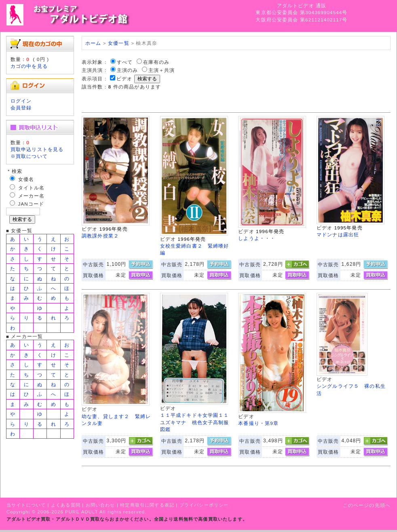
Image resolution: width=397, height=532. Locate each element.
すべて (125, 62)
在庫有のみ (156, 62)
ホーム (93, 43)
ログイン (21, 101)
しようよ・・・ (257, 238)
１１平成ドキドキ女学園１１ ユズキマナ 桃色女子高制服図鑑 (197, 422)
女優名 (26, 179)
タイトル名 (32, 188)
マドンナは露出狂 (338, 234)
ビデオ (124, 79)
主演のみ (128, 70)
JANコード (31, 204)
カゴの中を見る (29, 66)
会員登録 (21, 108)
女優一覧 (119, 43)
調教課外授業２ (100, 236)
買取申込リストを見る (37, 149)
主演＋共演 (162, 70)
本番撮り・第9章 (258, 423)
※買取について (29, 156)
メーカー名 (32, 196)
